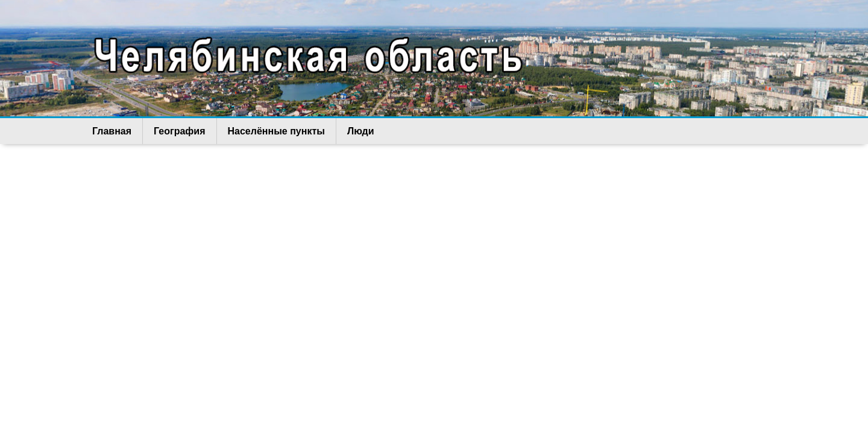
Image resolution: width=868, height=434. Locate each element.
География (179, 131)
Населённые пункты (276, 131)
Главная (112, 131)
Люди (361, 131)
